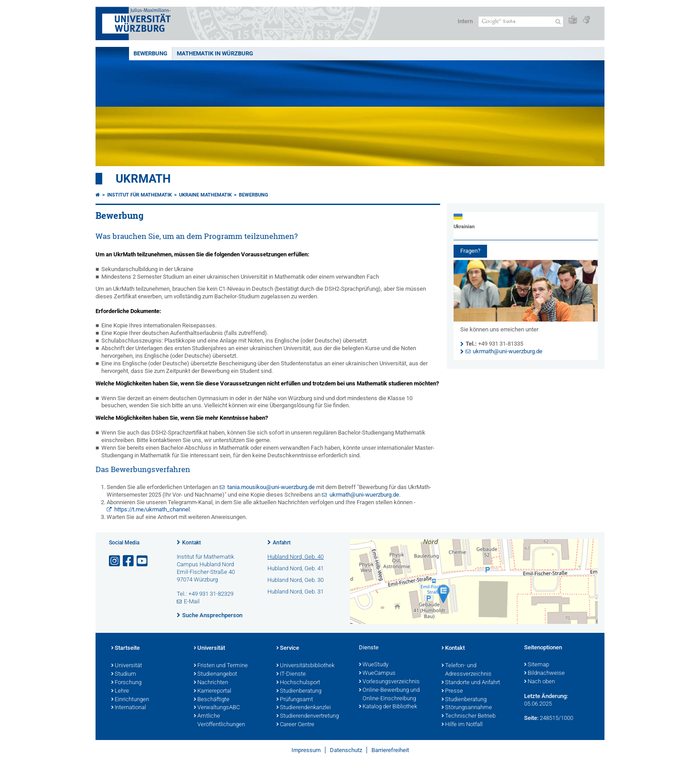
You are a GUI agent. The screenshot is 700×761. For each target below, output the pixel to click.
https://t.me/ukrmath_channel (152, 509)
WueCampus (377, 673)
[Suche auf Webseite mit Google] (521, 22)
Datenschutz (346, 750)
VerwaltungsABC (217, 708)
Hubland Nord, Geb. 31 (296, 592)
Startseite (125, 648)
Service (288, 648)
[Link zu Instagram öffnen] (115, 561)
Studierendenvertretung (308, 716)
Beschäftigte (212, 700)
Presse (452, 691)
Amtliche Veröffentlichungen (219, 721)
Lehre (120, 691)
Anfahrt (282, 543)
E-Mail (192, 601)
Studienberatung (299, 691)
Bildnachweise (544, 673)
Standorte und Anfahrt (471, 683)
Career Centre (295, 725)
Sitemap (537, 665)
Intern (465, 21)
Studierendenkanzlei (304, 708)
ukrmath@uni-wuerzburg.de (364, 495)
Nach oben (540, 682)
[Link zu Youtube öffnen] (143, 561)
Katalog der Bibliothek (388, 707)
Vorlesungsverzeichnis (389, 682)
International (129, 708)
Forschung (126, 683)
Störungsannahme (467, 708)
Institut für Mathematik (140, 195)
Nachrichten (211, 683)
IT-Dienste (291, 674)
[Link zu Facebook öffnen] (129, 561)
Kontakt (192, 543)
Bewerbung (150, 53)
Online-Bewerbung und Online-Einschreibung (389, 695)
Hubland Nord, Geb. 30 (296, 580)
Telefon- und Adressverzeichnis (467, 670)
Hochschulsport (298, 683)
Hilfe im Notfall (462, 725)
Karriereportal (212, 691)
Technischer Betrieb (469, 716)
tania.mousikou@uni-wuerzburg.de (271, 487)
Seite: (531, 718)
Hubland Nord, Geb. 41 (296, 568)
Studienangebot (215, 674)
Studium (124, 674)
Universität (127, 666)
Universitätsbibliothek (305, 666)
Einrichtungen (130, 700)
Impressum (306, 750)
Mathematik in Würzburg (215, 53)
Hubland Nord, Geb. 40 (296, 557)
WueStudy (374, 665)
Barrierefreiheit (390, 750)
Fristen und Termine (221, 666)
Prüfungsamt (295, 700)
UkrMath (143, 179)
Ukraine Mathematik (205, 195)
